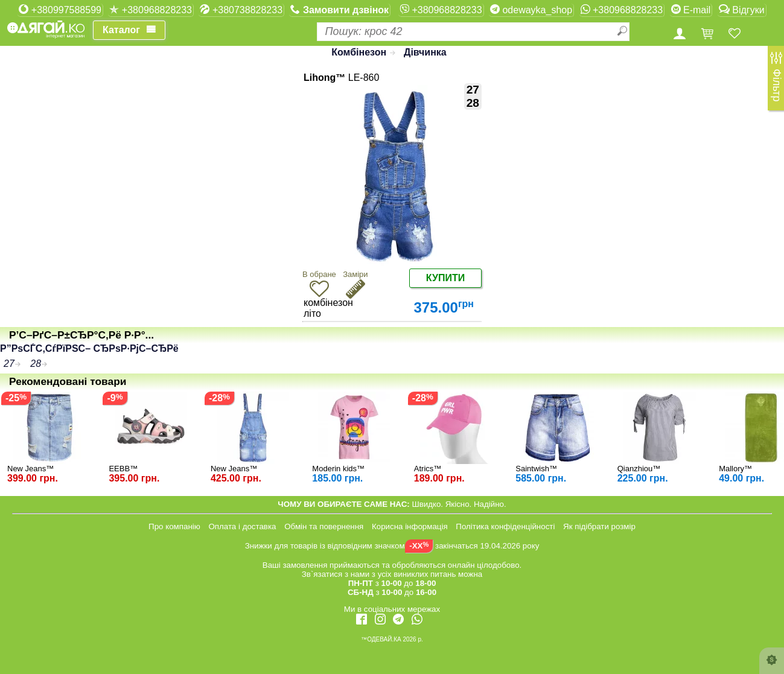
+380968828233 (151, 10)
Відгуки (742, 10)
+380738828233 (241, 10)
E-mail (691, 10)
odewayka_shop (531, 10)
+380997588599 (60, 10)
